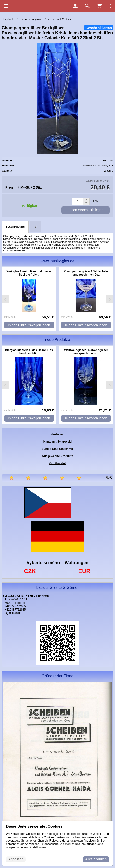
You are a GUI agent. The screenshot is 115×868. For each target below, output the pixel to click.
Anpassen (16, 859)
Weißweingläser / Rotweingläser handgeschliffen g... (86, 352)
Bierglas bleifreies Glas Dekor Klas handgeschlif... (29, 352)
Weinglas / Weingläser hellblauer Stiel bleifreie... (29, 273)
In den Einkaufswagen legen (29, 325)
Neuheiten (57, 434)
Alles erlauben (96, 859)
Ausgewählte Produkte (57, 456)
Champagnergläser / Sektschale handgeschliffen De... (86, 273)
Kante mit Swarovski (57, 442)
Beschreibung (15, 227)
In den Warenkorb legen (86, 210)
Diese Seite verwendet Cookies (34, 826)
